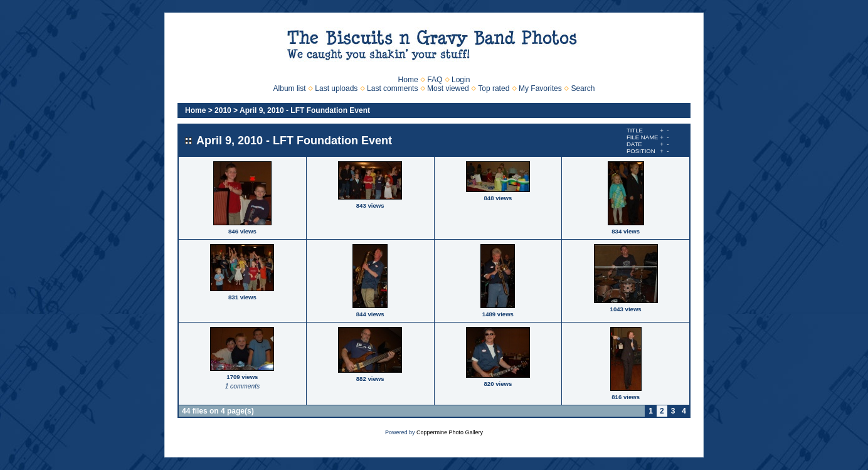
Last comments (392, 88)
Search (583, 88)
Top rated (494, 88)
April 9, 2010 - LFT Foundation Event (305, 110)
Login (461, 80)
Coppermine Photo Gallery (450, 432)
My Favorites (540, 88)
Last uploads (336, 88)
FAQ (435, 80)
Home (408, 80)
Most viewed (448, 88)
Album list (290, 88)
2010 (223, 110)
